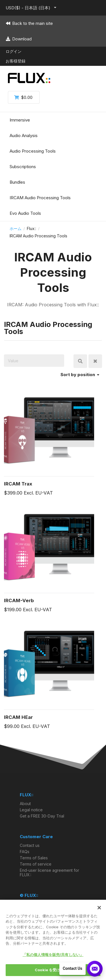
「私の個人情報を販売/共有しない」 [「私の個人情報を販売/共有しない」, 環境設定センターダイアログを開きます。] (53, 955)
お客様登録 (16, 61)
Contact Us (73, 968)
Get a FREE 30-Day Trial (42, 816)
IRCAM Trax (18, 484)
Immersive (20, 120)
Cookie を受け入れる (53, 970)
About (25, 804)
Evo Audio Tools (25, 213)
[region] (53, 940)
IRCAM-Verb (19, 600)
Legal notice (31, 810)
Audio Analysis (24, 135)
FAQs (25, 852)
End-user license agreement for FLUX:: (49, 872)
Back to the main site (29, 23)
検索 (80, 361)
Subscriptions (23, 167)
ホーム (16, 228)
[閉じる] (99, 908)
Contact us (30, 845)
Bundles (17, 182)
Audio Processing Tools (33, 151)
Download (19, 39)
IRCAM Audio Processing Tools (40, 198)
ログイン (14, 51)
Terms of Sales (34, 858)
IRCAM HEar (18, 717)
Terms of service (36, 864)
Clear (95, 361)
